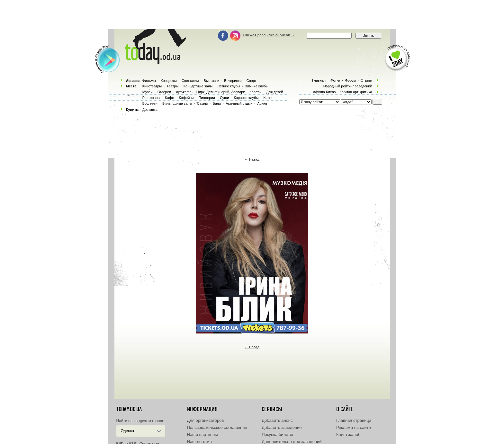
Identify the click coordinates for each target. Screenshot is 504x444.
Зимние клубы (257, 86)
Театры (172, 86)
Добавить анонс (277, 420)
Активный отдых (239, 103)
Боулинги (150, 103)
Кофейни (186, 98)
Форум (350, 80)
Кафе (170, 98)
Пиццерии (207, 98)
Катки (268, 98)
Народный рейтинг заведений (348, 86)
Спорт (252, 81)
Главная (319, 80)
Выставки (212, 81)
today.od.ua (129, 409)
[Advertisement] (252, 14)
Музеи (148, 92)
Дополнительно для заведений (292, 442)
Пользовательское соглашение (217, 427)
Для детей (274, 92)
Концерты (169, 81)
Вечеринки (233, 81)
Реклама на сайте (354, 427)
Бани (217, 103)
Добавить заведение (282, 427)
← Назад (252, 159)
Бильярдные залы (177, 103)
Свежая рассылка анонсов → (269, 35)
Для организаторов (206, 420)
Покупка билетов (278, 435)
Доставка (150, 110)
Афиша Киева (324, 92)
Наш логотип (199, 442)
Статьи (366, 80)
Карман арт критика (356, 92)
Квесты (255, 92)
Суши (224, 98)
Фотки (335, 80)
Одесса (127, 431)
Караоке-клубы (246, 98)
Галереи (164, 92)
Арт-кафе (184, 92)
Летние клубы (229, 86)
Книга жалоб (348, 435)
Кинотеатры (152, 86)
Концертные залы (198, 86)
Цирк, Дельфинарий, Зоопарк (221, 92)
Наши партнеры (203, 435)
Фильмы (149, 81)
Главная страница (354, 420)
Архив (262, 103)
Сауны (203, 103)
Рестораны (151, 98)
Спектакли (190, 81)
